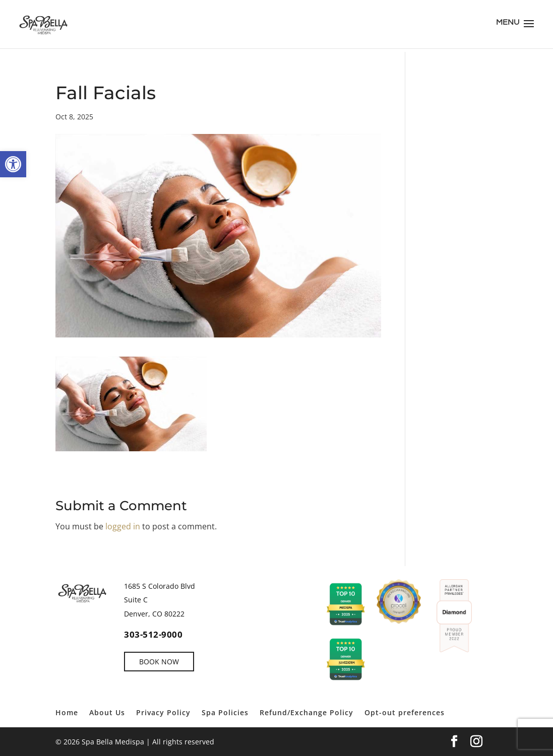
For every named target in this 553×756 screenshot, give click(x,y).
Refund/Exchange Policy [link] (306, 712)
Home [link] (67, 712)
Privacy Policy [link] (163, 712)
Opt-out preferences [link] (405, 712)
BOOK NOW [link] (159, 662)
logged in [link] (123, 526)
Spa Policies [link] (225, 712)
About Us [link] (107, 712)
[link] (13, 164)
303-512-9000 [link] (153, 634)
